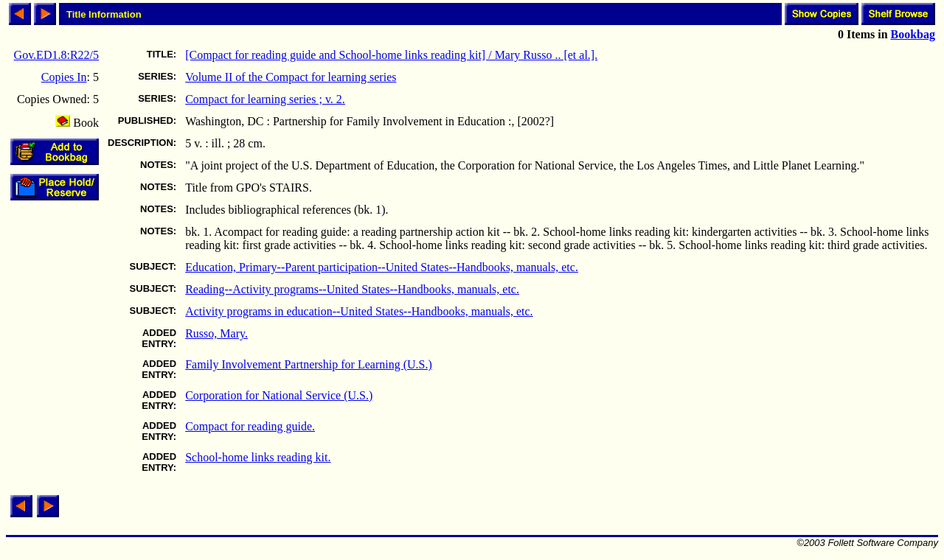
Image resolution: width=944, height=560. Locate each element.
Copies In (64, 77)
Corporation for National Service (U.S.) (279, 395)
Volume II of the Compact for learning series (291, 77)
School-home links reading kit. (258, 457)
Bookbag (913, 34)
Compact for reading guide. (250, 426)
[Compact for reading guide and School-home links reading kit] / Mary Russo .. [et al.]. (391, 55)
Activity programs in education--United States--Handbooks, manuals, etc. (359, 311)
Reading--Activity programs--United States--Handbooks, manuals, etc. (352, 289)
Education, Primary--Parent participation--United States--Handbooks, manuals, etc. (382, 267)
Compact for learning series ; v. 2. (265, 99)
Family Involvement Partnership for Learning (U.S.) (309, 364)
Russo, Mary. (216, 333)
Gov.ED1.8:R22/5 (56, 55)
